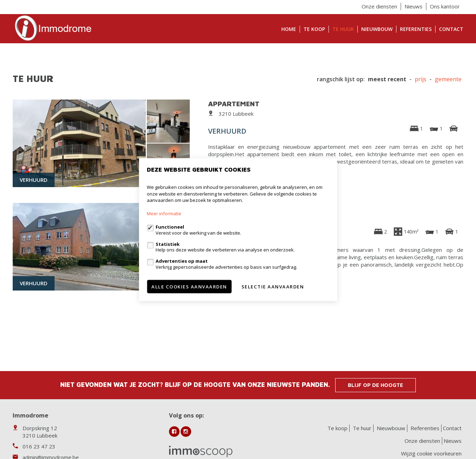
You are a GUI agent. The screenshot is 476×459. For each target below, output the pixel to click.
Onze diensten (379, 6)
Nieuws (414, 6)
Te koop (314, 29)
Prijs (421, 79)
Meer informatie (164, 213)
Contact (451, 29)
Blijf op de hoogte (375, 385)
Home (289, 29)
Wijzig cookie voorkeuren (431, 453)
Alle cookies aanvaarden (189, 286)
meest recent (387, 79)
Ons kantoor (445, 6)
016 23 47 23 (39, 446)
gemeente (448, 79)
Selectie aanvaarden (273, 286)
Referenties (416, 29)
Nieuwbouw (377, 29)
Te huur (343, 29)
